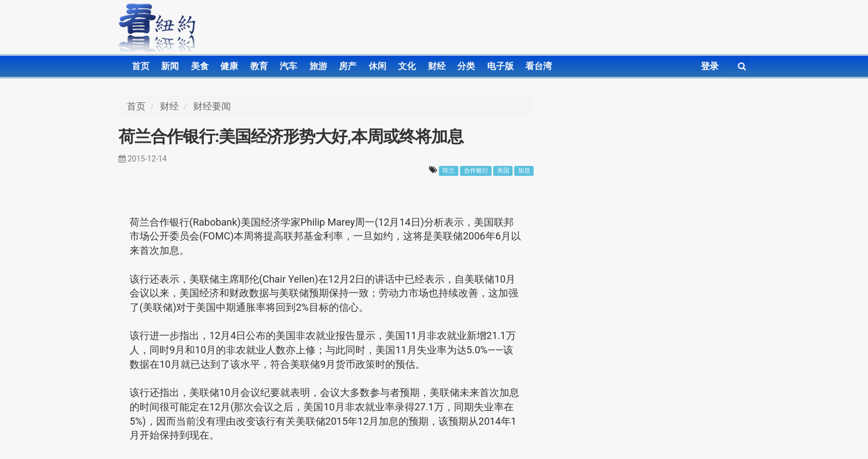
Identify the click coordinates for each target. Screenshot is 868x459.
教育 (259, 66)
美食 (200, 66)
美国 (503, 171)
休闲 (378, 66)
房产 (348, 66)
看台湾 (539, 66)
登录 (710, 66)
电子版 (500, 66)
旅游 (318, 66)
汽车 (288, 66)
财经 (437, 66)
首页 (141, 66)
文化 (407, 66)
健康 (229, 66)
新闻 (170, 66)
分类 (466, 66)
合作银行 (476, 171)
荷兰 (448, 171)
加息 (524, 171)
